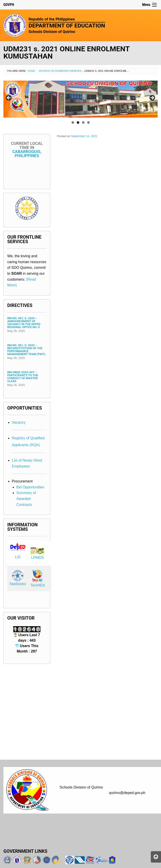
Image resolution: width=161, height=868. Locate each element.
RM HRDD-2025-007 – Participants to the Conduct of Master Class (23, 377)
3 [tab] (83, 122)
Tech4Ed (37, 585)
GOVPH (9, 5)
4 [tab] (88, 122)
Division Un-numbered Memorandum (64, 71)
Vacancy (19, 422)
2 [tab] (78, 122)
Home (31, 71)
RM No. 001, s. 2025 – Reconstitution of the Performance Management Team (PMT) (26, 350)
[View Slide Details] (80, 99)
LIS (18, 557)
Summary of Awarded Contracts (26, 499)
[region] (80, 99)
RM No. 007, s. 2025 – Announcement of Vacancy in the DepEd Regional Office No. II (24, 323)
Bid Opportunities (30, 487)
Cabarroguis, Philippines (27, 150)
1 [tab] (73, 122)
